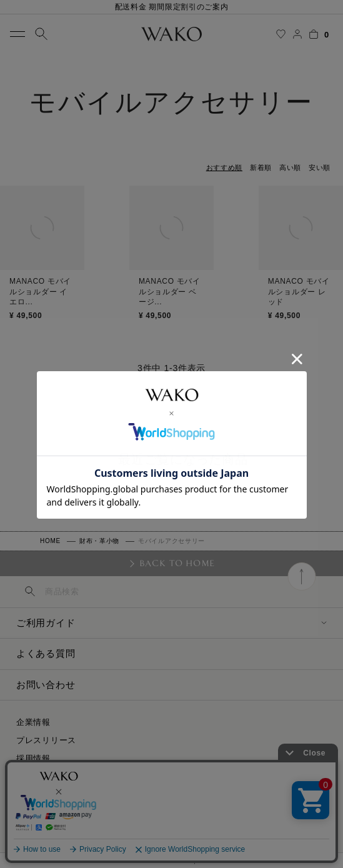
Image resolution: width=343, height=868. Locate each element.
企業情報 (33, 722)
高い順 (290, 167)
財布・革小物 (99, 541)
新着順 (261, 167)
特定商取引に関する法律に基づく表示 (89, 776)
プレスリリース (46, 740)
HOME (50, 541)
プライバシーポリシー (59, 795)
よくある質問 (46, 653)
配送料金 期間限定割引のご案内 (172, 7)
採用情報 (33, 758)
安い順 (320, 167)
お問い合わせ (46, 685)
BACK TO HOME (177, 563)
